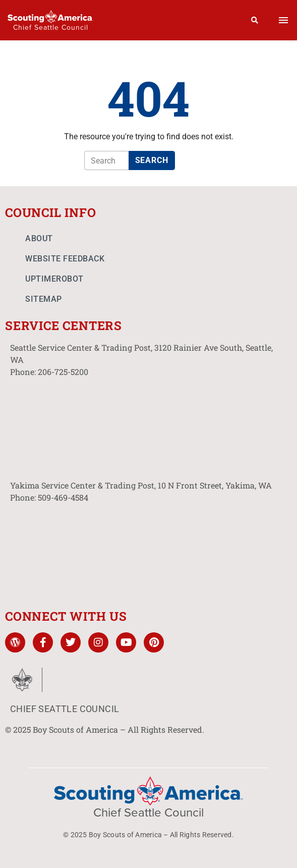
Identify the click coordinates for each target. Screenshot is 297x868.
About (39, 238)
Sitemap (44, 299)
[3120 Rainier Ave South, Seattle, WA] (148, 425)
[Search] (255, 20)
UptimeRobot (54, 279)
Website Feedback (65, 259)
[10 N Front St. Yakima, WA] (148, 551)
